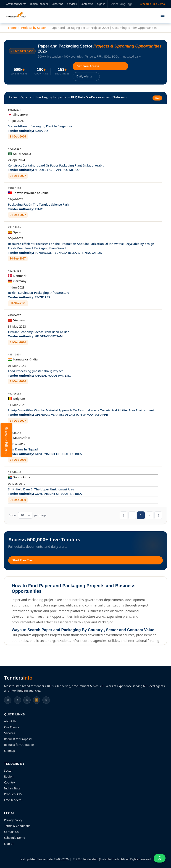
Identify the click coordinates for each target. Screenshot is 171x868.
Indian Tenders (39, 4)
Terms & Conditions (17, 826)
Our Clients (12, 727)
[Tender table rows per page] (25, 515)
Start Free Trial (23, 560)
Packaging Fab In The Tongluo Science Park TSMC (38, 206)
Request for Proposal (18, 739)
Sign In (101, 4)
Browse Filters (7, 440)
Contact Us (87, 4)
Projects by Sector (34, 28)
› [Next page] (150, 515)
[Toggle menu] (163, 15)
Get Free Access (88, 66)
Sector (8, 771)
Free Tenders (13, 800)
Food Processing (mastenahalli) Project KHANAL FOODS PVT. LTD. (39, 373)
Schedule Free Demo (152, 4)
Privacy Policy (13, 820)
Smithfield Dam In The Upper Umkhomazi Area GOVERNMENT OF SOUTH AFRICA (45, 491)
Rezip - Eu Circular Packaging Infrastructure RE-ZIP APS (39, 295)
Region (9, 776)
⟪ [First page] (124, 515)
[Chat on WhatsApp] (160, 858)
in (8, 700)
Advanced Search (16, 4)
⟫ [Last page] (158, 515)
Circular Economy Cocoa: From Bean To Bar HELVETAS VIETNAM (38, 334)
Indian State (12, 788)
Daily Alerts (84, 76)
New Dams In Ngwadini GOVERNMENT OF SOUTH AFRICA (45, 451)
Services (72, 4)
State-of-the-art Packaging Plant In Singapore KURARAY (40, 128)
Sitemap (10, 750)
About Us (10, 721)
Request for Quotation (19, 745)
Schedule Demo (15, 838)
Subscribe (57, 4)
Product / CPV (13, 794)
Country (9, 782)
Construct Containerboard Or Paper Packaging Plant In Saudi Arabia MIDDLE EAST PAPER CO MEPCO (56, 167)
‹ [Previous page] (132, 515)
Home (12, 28)
